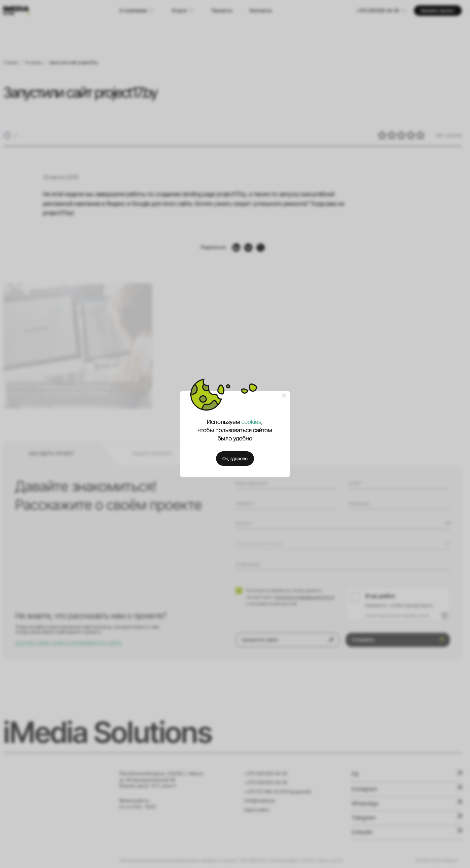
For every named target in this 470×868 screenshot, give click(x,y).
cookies (251, 422)
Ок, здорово (235, 458)
